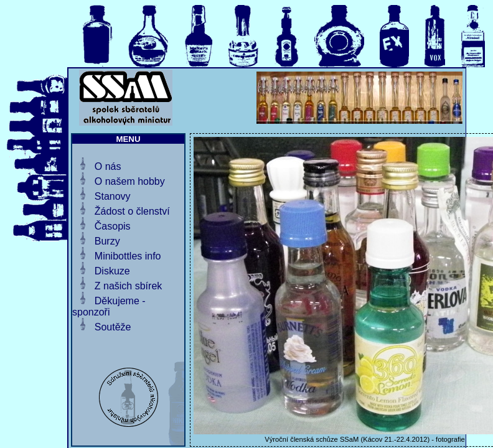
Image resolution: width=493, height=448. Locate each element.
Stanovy (113, 196)
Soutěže (113, 327)
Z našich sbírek (128, 286)
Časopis (113, 226)
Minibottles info (128, 256)
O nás (108, 166)
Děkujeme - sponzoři (109, 306)
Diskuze (112, 271)
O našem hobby (130, 181)
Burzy (107, 241)
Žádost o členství (132, 211)
